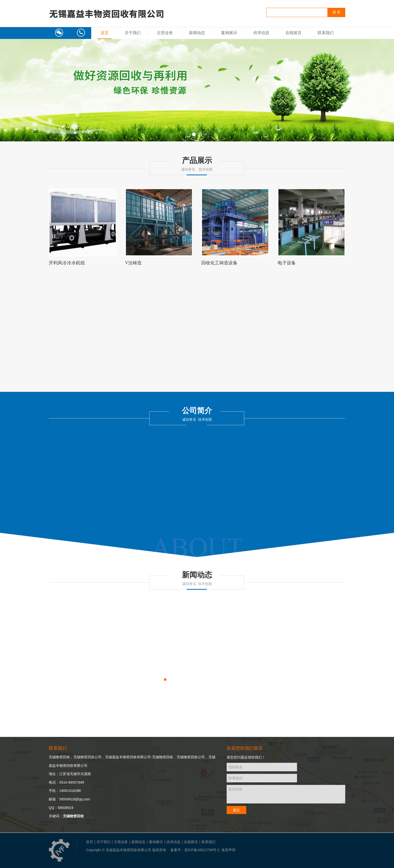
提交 (236, 810)
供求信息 (261, 33)
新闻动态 (197, 33)
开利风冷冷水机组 (67, 265)
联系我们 (326, 33)
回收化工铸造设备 (219, 265)
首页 (105, 33)
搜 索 (336, 12)
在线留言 (293, 33)
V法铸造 (134, 265)
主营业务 (165, 33)
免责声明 (228, 850)
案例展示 (229, 33)
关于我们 (133, 33)
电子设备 (287, 265)
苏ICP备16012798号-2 (202, 850)
